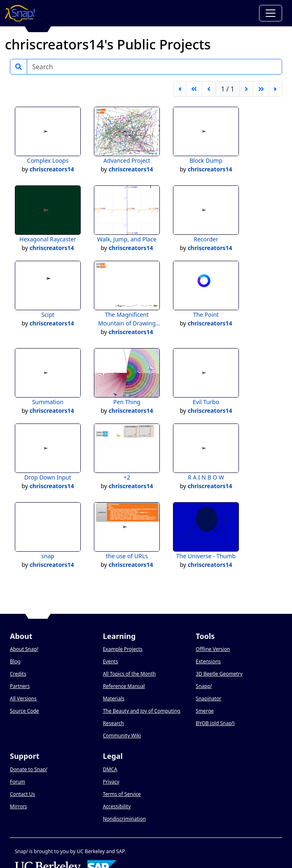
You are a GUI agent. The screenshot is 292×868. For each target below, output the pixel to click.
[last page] (276, 89)
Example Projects (123, 649)
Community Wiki (122, 736)
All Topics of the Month (130, 674)
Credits (18, 674)
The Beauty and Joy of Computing (142, 711)
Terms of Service (122, 794)
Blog (15, 661)
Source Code (25, 711)
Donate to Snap (28, 769)
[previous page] (209, 89)
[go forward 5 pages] (261, 89)
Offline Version (213, 649)
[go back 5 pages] (194, 89)
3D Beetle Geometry (219, 674)
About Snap (24, 649)
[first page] (180, 89)
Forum (18, 782)
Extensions (208, 661)
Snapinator (208, 698)
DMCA (110, 769)
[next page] (246, 89)
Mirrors (19, 806)
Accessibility (117, 806)
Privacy (111, 782)
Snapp (204, 686)
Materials (114, 698)
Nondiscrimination (124, 819)
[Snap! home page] (20, 13)
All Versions (23, 698)
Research (113, 723)
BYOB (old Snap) (215, 723)
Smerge (205, 711)
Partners (20, 686)
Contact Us (22, 794)
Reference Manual (124, 686)
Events (111, 661)
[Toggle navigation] (271, 13)
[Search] (154, 67)
